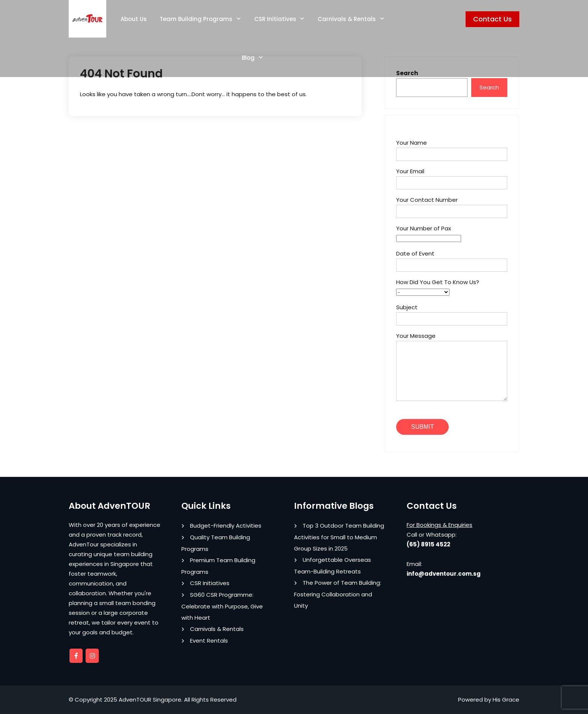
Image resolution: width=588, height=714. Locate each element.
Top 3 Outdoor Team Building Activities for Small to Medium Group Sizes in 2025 (339, 537)
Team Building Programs (196, 19)
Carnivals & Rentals (347, 19)
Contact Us (492, 19)
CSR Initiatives (275, 19)
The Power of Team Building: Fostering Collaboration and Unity (338, 594)
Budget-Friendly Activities (226, 526)
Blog (248, 58)
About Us (134, 19)
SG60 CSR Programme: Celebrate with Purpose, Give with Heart (222, 606)
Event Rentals (209, 641)
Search (489, 87)
